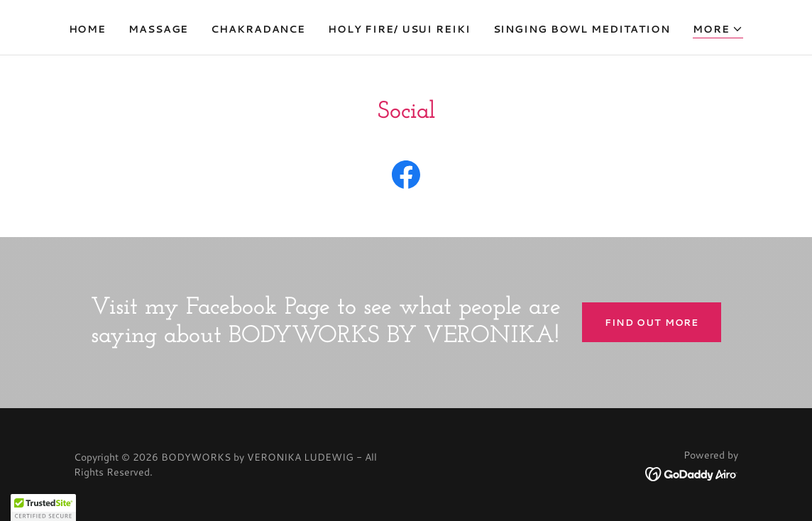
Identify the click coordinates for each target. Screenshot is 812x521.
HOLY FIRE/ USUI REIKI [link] (399, 29)
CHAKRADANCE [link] (258, 29)
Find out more (652, 322)
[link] (406, 177)
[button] (718, 29)
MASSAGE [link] (158, 29)
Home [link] (88, 29)
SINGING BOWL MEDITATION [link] (582, 29)
